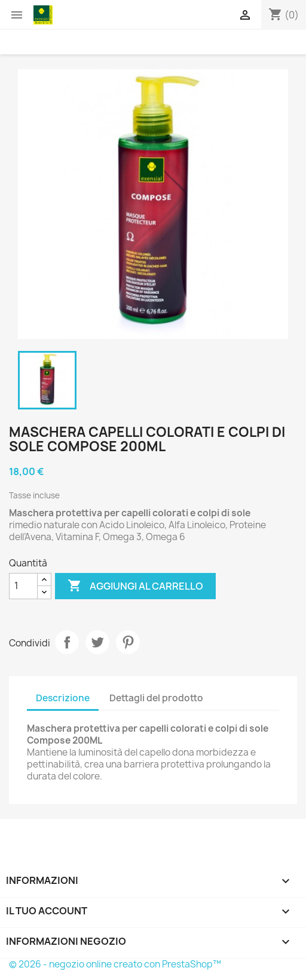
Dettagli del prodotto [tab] (156, 698)
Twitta (97, 642)
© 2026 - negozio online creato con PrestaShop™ (115, 964)
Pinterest (128, 642)
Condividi (67, 642)
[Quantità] (23, 586)
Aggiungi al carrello (135, 586)
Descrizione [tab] (63, 698)
